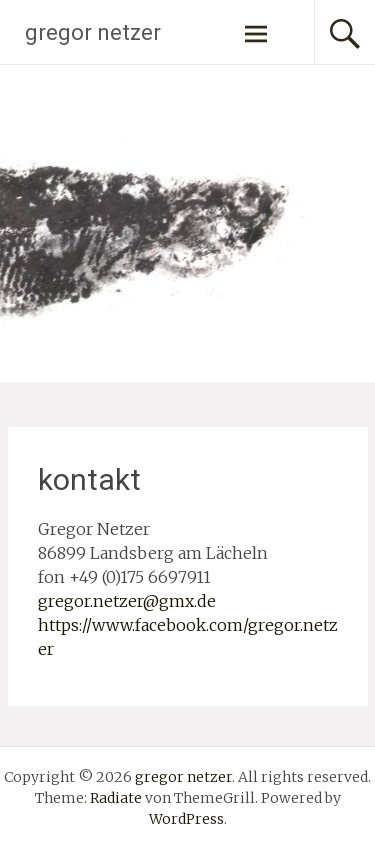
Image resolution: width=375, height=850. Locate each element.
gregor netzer (93, 32)
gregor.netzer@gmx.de (127, 601)
